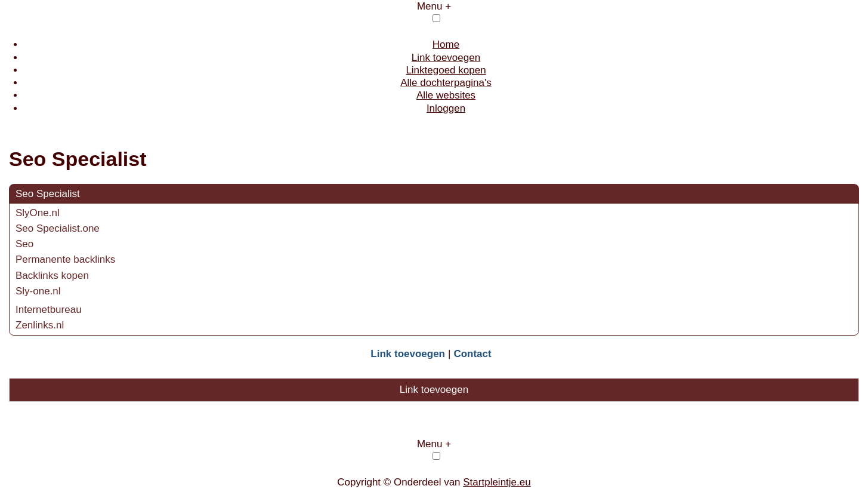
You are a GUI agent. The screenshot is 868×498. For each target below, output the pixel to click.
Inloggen (446, 108)
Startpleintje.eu (497, 482)
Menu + (434, 6)
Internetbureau (49, 310)
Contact (472, 354)
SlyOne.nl (38, 213)
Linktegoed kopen (446, 70)
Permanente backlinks (65, 259)
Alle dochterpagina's (446, 83)
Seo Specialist (48, 194)
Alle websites (446, 95)
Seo (24, 244)
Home (446, 44)
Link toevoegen (446, 58)
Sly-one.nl (38, 291)
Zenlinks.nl (40, 325)
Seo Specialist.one (58, 228)
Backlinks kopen (52, 276)
